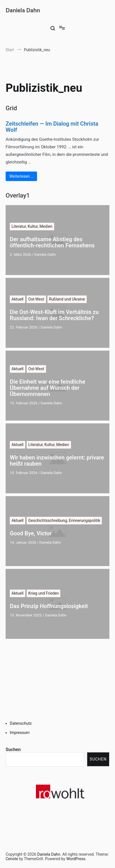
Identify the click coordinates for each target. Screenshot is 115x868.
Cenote (12, 859)
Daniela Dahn (23, 11)
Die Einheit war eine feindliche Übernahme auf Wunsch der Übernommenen (48, 388)
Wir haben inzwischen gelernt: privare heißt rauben (57, 461)
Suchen (13, 749)
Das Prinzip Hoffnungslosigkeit (49, 606)
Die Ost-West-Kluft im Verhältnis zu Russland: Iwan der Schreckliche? (54, 315)
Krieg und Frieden (44, 593)
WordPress (76, 859)
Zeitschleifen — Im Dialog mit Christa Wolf (52, 127)
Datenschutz (21, 723)
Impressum (20, 733)
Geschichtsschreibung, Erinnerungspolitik (64, 520)
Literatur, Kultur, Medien (32, 226)
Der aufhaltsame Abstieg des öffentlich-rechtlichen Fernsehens (52, 242)
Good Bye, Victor (31, 533)
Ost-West (36, 299)
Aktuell (18, 299)
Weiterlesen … (21, 176)
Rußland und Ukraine (67, 299)
